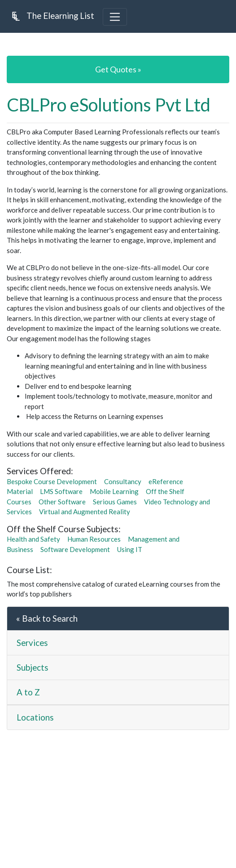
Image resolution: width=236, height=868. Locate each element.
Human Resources (94, 539)
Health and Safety (33, 539)
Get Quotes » (118, 69)
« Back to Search (47, 618)
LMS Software (61, 491)
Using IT (130, 549)
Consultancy (123, 481)
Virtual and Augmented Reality (85, 512)
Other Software (62, 502)
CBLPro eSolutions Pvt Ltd (109, 105)
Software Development (75, 549)
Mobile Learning (114, 491)
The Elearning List (51, 16)
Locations (35, 717)
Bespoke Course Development (52, 481)
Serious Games (115, 502)
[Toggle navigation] (115, 17)
